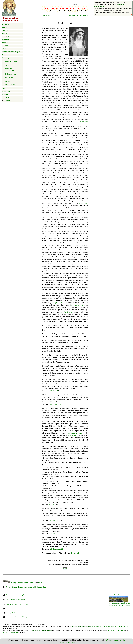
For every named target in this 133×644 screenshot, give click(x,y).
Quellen (7, 65)
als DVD (41, 583)
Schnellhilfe (6, 24)
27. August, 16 (55, 404)
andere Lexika (10, 85)
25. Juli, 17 (52, 505)
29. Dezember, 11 (57, 549)
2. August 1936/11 (75, 433)
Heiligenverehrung (11, 61)
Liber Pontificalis (66, 312)
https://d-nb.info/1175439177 (116, 631)
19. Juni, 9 (54, 391)
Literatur (7, 81)
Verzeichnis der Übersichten (78, 16)
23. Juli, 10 (54, 534)
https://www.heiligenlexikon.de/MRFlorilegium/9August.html (110, 626)
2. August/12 (73, 435)
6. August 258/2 (57, 303)
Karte (10, 37)
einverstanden (71, 642)
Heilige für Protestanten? (10, 70)
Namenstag (9, 78)
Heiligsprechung (10, 74)
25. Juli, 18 (54, 520)
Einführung (46, 16)
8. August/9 (75, 553)
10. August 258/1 (78, 305)
